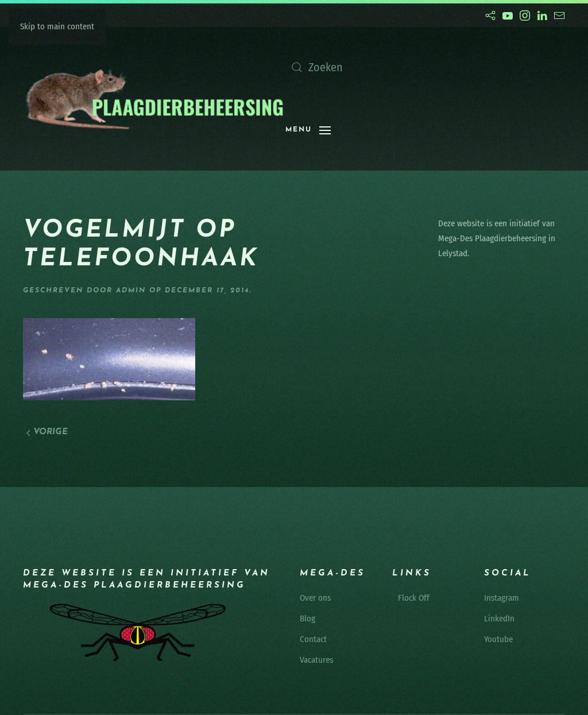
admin (131, 291)
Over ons (315, 598)
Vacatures (316, 660)
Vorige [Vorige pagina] (47, 432)
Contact (313, 639)
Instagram (502, 598)
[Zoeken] (400, 67)
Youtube (498, 639)
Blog (307, 619)
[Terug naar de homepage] (154, 99)
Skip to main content (57, 26)
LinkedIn (499, 619)
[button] (308, 130)
